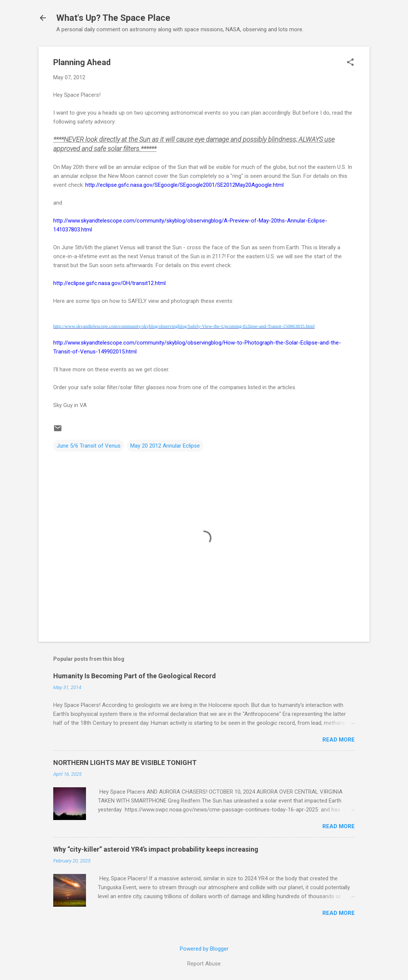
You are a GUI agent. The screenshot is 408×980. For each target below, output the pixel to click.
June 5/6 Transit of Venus (89, 446)
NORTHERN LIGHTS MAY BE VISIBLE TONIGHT (125, 763)
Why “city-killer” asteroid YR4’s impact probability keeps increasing (156, 849)
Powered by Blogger (204, 949)
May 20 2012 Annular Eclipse (165, 446)
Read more (339, 740)
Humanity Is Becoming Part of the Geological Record (135, 676)
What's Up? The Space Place (113, 18)
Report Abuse (204, 964)
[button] (350, 63)
